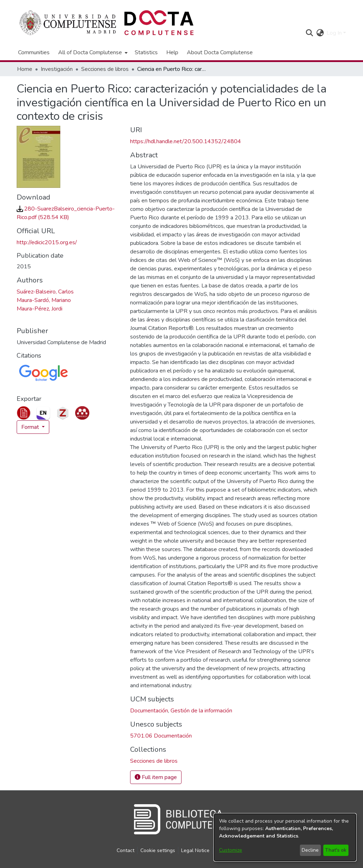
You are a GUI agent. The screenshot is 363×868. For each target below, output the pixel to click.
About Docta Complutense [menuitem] (220, 52)
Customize (231, 850)
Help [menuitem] (172, 52)
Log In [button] (335, 33)
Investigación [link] (57, 69)
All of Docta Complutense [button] (90, 52)
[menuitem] (92, 52)
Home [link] (25, 69)
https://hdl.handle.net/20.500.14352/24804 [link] (186, 141)
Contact (125, 850)
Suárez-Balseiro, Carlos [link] (45, 292)
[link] (154, 761)
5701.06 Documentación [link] (161, 736)
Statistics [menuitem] (146, 52)
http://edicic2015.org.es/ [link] (47, 242)
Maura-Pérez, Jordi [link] (40, 309)
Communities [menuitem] (34, 52)
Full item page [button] (156, 777)
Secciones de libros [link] (105, 69)
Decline (310, 850)
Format (31, 427)
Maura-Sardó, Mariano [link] (44, 300)
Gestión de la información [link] (201, 711)
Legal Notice (195, 850)
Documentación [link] (149, 711)
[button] (309, 33)
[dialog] (285, 837)
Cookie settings (158, 850)
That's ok (336, 850)
